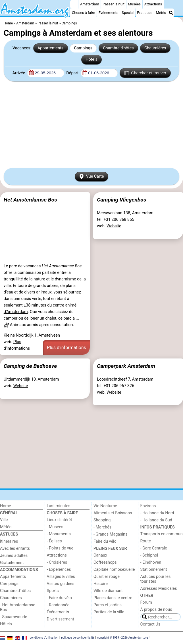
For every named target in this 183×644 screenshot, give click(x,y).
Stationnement (154, 569)
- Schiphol (149, 555)
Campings (83, 48)
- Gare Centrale (154, 548)
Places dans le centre (113, 598)
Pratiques (145, 13)
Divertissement (61, 619)
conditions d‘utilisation (44, 638)
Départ (73, 73)
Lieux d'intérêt (60, 520)
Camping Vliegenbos (121, 200)
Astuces (9, 534)
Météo (161, 13)
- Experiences (59, 569)
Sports (53, 591)
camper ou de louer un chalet (30, 318)
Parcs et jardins (108, 605)
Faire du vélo (105, 541)
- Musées (55, 527)
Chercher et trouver (145, 73)
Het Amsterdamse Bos (30, 200)
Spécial (128, 13)
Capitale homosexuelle (114, 569)
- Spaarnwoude (13, 617)
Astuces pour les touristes (156, 579)
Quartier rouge (107, 577)
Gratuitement (12, 563)
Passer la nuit (114, 4)
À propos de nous (156, 610)
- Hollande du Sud (156, 520)
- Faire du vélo (59, 598)
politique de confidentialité (78, 638)
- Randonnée (58, 605)
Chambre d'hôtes (118, 48)
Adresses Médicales (159, 589)
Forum (146, 602)
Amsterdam (90, 4)
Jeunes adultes (14, 556)
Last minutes (59, 506)
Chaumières (155, 48)
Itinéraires (9, 541)
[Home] (74, 4)
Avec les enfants (15, 548)
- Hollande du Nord (157, 513)
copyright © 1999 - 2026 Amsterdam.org (123, 638)
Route (146, 541)
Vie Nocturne (105, 506)
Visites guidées (61, 584)
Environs (148, 506)
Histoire (101, 584)
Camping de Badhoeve (30, 366)
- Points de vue (60, 548)
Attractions (153, 4)
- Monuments (59, 534)
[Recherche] (171, 13)
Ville (4, 520)
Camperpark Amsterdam (126, 366)
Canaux (100, 555)
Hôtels (91, 59)
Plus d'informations (66, 348)
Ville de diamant (108, 591)
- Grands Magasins (110, 534)
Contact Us (150, 624)
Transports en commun (162, 534)
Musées (134, 4)
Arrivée (19, 73)
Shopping (102, 520)
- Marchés (102, 527)
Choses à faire (84, 13)
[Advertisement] (91, 125)
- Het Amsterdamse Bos (18, 607)
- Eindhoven (151, 562)
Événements (109, 13)
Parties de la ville (109, 612)
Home (6, 506)
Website (114, 226)
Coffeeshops (105, 562)
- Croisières (57, 562)
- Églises (54, 541)
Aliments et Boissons (113, 513)
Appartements (50, 48)
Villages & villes (61, 577)
